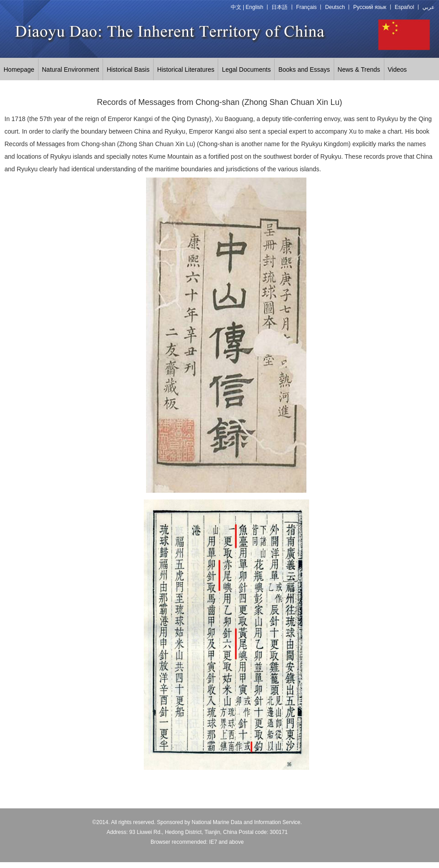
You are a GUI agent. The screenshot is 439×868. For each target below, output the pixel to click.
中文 (236, 7)
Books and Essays (304, 69)
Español (404, 7)
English (254, 7)
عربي (428, 7)
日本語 (280, 7)
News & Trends (359, 69)
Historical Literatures (186, 69)
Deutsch (335, 7)
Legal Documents (246, 69)
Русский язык (370, 7)
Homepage (19, 69)
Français (306, 7)
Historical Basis (128, 69)
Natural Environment (71, 69)
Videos (398, 69)
